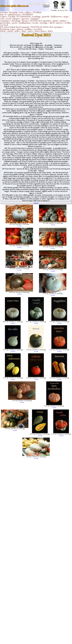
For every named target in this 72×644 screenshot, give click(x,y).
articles (4, 12)
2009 (10, 31)
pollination (25, 23)
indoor (63, 21)
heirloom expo (7, 29)
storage (44, 23)
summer (35, 19)
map (66, 17)
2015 (50, 31)
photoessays (15, 14)
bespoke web (16, 12)
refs (2, 19)
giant (55, 21)
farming (16, 21)
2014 (43, 31)
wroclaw (38, 29)
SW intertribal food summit (14, 27)
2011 (24, 31)
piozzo (20, 29)
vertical (4, 25)
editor (28, 12)
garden (47, 21)
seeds (35, 23)
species (25, 19)
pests (15, 23)
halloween (56, 17)
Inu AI (3, 14)
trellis (68, 23)
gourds (46, 17)
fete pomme (56, 27)
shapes (16, 19)
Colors (3, 17)
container (5, 21)
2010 (17, 31)
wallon (28, 29)
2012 (30, 31)
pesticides (5, 23)
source (36, 203)
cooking (36, 17)
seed (8, 19)
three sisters (56, 23)
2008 (3, 31)
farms (25, 21)
